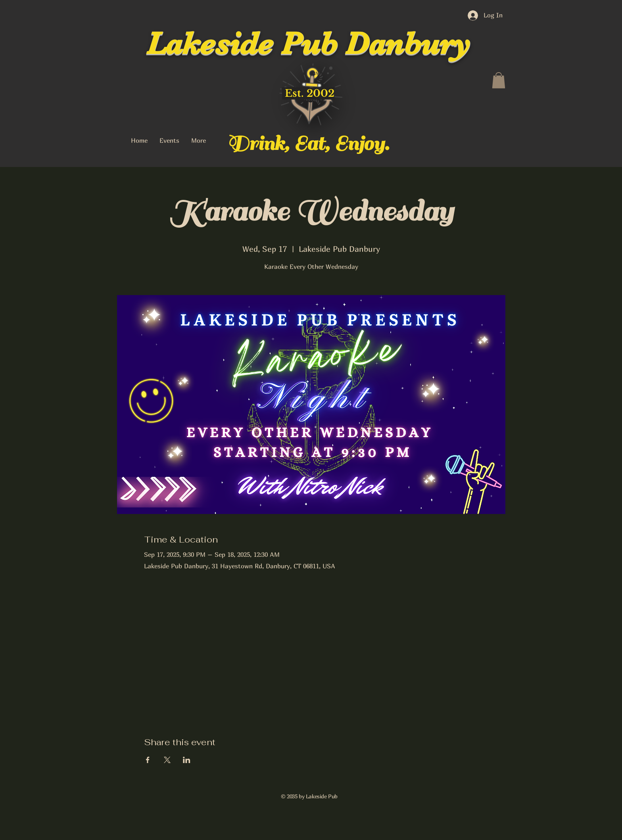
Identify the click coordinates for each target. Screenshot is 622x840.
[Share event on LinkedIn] (187, 760)
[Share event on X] (167, 760)
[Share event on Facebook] (148, 760)
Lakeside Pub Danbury (308, 44)
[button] (499, 80)
